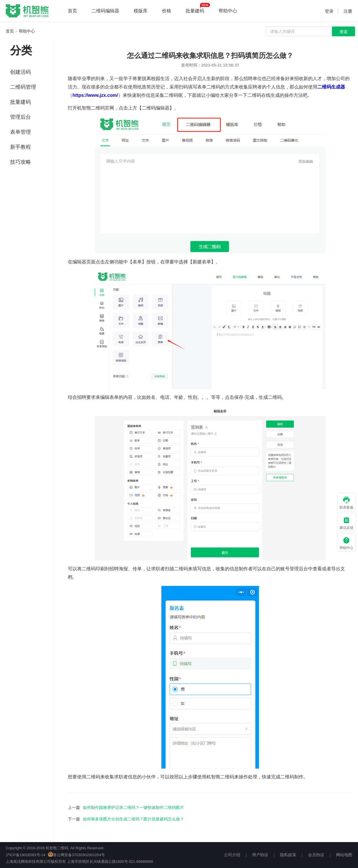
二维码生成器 (331, 87)
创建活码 (20, 72)
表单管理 (20, 132)
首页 (72, 11)
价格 (167, 11)
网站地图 (344, 855)
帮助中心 (228, 11)
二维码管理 (23, 87)
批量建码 (195, 11)
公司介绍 (232, 855)
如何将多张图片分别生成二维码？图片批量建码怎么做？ (133, 819)
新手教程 (20, 147)
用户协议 (260, 855)
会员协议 (316, 855)
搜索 (344, 32)
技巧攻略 (20, 162)
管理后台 (20, 117)
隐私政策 (288, 855)
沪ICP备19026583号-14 (26, 855)
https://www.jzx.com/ (95, 95)
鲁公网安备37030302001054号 (76, 855)
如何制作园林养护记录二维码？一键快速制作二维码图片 (133, 807)
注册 (348, 11)
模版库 (141, 11)
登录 (329, 11)
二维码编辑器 (105, 11)
